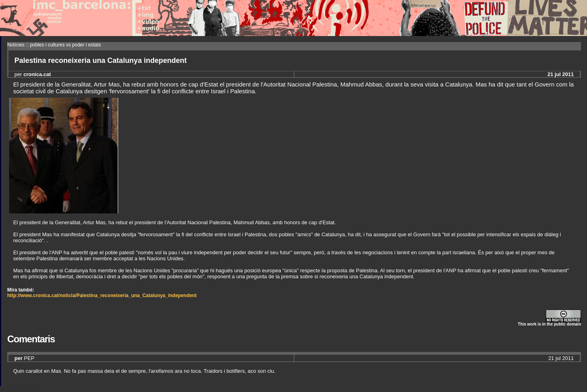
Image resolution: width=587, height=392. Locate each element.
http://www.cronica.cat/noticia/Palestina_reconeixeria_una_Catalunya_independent (102, 296)
